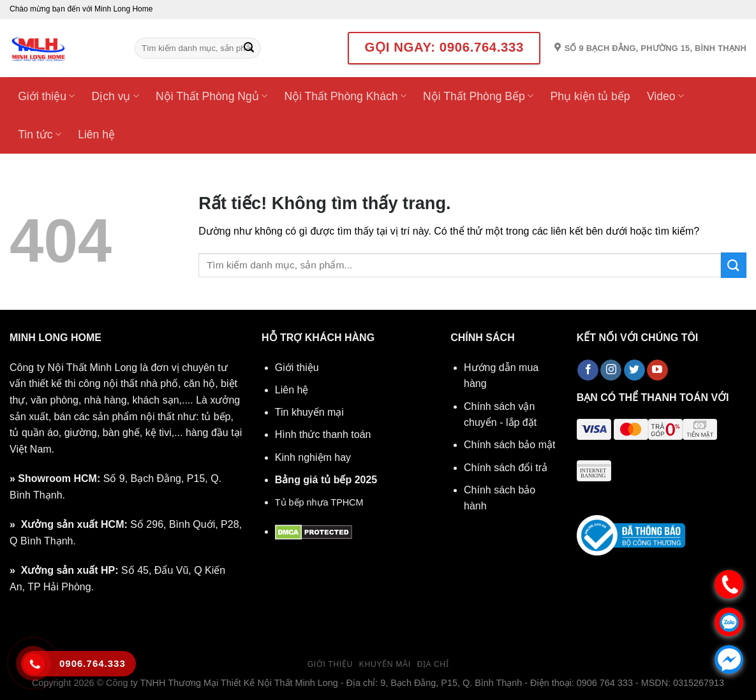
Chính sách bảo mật (509, 445)
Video (665, 96)
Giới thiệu (46, 96)
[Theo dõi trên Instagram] (611, 370)
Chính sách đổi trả (506, 468)
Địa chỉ (433, 664)
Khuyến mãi (385, 664)
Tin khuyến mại (309, 412)
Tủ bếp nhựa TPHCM (319, 502)
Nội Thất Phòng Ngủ (211, 96)
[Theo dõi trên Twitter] (634, 370)
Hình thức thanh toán (323, 434)
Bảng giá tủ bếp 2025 (326, 480)
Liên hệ (96, 135)
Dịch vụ (115, 96)
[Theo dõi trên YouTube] (657, 370)
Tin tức (40, 135)
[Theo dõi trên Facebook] (588, 370)
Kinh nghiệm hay (313, 457)
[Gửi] (249, 48)
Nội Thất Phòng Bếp (478, 96)
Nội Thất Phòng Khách (345, 96)
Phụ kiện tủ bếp (590, 96)
